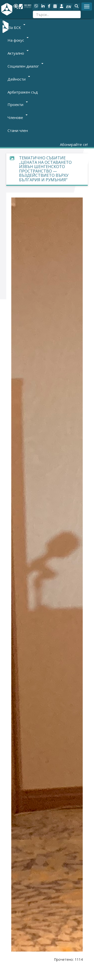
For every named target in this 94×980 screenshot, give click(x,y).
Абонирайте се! (74, 144)
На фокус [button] (18, 40)
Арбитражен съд (23, 92)
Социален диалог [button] (25, 66)
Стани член (18, 130)
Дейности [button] (19, 79)
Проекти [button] (18, 104)
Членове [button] (18, 117)
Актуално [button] (18, 53)
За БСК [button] (17, 27)
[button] (76, 7)
